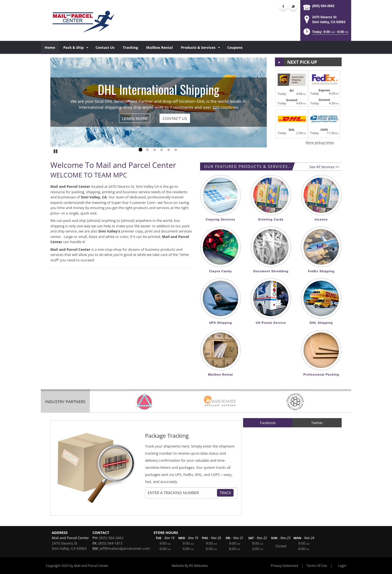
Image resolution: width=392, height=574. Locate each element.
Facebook (268, 423)
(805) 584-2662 (323, 6)
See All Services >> (324, 167)
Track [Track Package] (225, 493)
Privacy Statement (285, 566)
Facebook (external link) (283, 7)
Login (342, 566)
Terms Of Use (317, 566)
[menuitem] (50, 47)
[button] (325, 33)
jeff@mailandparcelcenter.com (125, 548)
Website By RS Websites (190, 566)
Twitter (317, 423)
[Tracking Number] (182, 493)
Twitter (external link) (293, 7)
